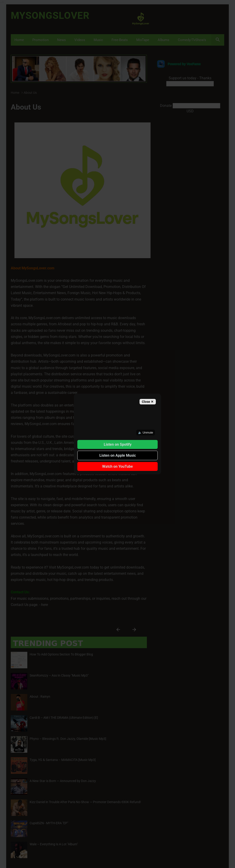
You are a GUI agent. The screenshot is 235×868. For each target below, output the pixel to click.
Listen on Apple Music (118, 455)
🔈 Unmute (146, 433)
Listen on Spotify (118, 444)
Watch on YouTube (117, 466)
